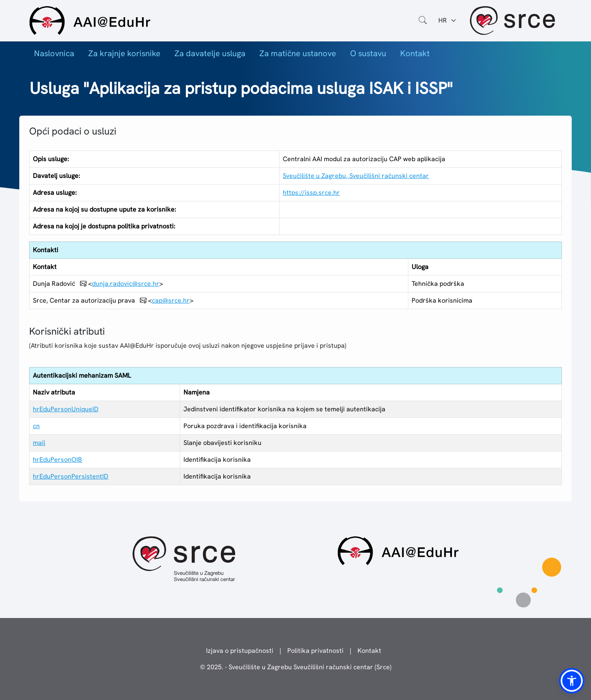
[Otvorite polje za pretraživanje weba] (423, 21)
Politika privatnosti (315, 651)
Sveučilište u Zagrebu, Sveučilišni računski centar (356, 176)
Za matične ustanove (298, 53)
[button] (572, 681)
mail (39, 443)
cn (36, 426)
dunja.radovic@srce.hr (126, 284)
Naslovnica (54, 53)
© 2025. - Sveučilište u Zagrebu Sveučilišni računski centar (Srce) (296, 667)
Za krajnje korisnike (124, 53)
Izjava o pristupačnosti (240, 651)
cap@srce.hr (171, 300)
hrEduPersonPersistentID (71, 476)
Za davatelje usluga (210, 53)
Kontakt (415, 53)
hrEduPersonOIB (57, 459)
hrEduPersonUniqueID (66, 409)
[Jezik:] (448, 21)
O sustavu (368, 53)
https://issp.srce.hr (311, 193)
